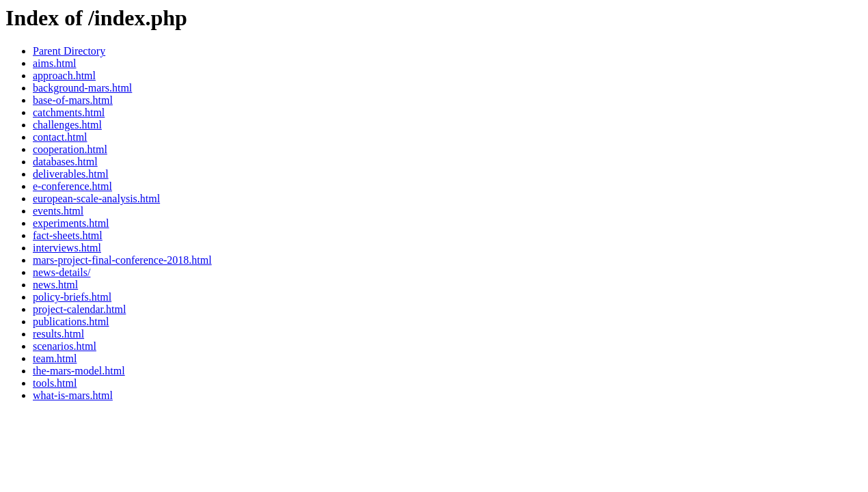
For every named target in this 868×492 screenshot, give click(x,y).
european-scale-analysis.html (96, 199)
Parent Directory (69, 51)
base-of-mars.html (73, 100)
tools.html (55, 383)
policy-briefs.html (72, 297)
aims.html (55, 63)
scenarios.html (65, 346)
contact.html (60, 137)
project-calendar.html (79, 309)
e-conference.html (72, 186)
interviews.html (67, 248)
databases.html (65, 162)
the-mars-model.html (79, 371)
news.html (55, 285)
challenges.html (67, 125)
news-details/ (62, 272)
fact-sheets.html (68, 235)
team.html (55, 358)
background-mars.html (82, 88)
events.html (58, 211)
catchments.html (69, 112)
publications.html (71, 322)
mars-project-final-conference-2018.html (122, 260)
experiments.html (71, 223)
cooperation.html (70, 149)
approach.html (64, 76)
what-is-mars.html (73, 395)
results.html (58, 334)
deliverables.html (71, 174)
